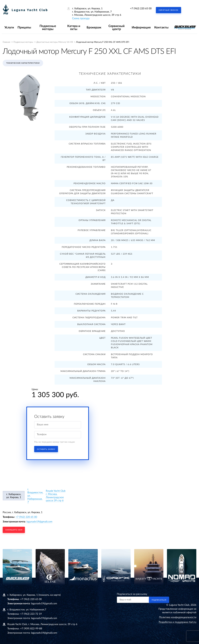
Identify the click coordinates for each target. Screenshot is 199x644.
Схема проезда (81, 18)
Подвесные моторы (48, 28)
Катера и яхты (74, 28)
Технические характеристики (23, 63)
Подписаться (159, 600)
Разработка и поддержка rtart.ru (178, 622)
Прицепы (24, 27)
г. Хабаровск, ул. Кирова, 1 (14, 496)
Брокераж (94, 27)
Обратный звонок (168, 10)
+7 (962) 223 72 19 (31, 614)
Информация (141, 27)
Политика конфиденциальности (178, 617)
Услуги (9, 27)
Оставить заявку (46, 449)
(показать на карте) (50, 595)
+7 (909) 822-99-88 (31, 629)
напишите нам (14, 530)
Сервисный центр (117, 28)
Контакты (161, 27)
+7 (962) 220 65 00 (141, 9)
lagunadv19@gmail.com (39, 522)
